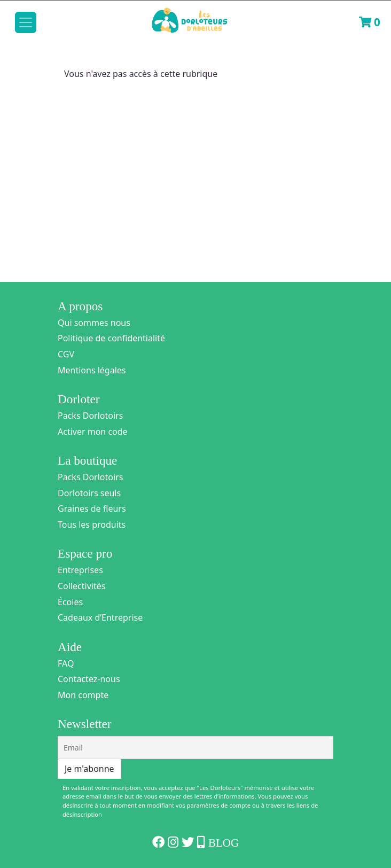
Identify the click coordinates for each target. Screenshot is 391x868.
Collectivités (81, 586)
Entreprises (80, 570)
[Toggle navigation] (26, 22)
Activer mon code (93, 432)
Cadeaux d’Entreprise (100, 617)
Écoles (70, 602)
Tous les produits (92, 525)
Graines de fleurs (92, 509)
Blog (224, 843)
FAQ (66, 663)
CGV (66, 354)
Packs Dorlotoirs (90, 416)
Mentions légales (92, 370)
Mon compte (83, 695)
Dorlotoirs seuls (89, 493)
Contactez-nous (89, 679)
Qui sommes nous (94, 323)
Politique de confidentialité (111, 338)
